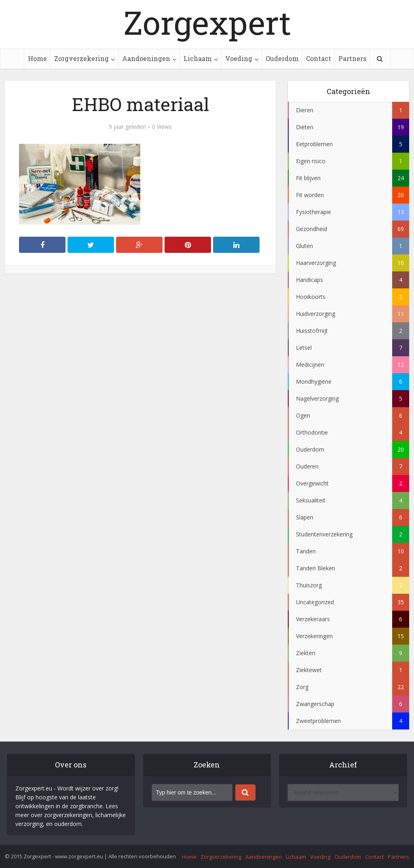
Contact (319, 58)
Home (37, 58)
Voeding (239, 58)
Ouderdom (282, 58)
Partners (352, 58)
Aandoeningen (146, 58)
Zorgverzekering (81, 58)
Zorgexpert (207, 22)
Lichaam (198, 58)
